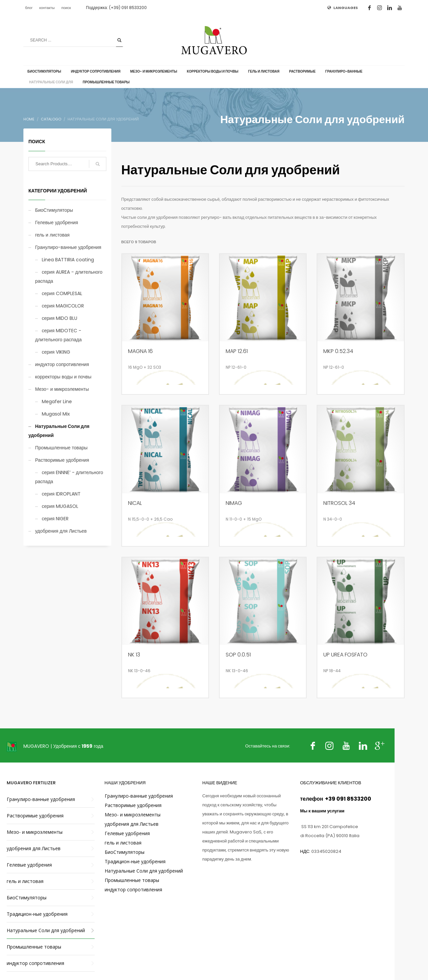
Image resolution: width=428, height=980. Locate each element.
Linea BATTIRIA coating (68, 260)
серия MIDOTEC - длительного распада (58, 335)
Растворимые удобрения (62, 460)
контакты (47, 8)
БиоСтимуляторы (54, 210)
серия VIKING (56, 352)
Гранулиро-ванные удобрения (68, 247)
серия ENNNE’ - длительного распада (69, 477)
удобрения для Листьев (61, 531)
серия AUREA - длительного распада (69, 277)
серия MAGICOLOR (63, 306)
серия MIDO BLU (60, 318)
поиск (66, 8)
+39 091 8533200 (348, 799)
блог (29, 8)
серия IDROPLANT (61, 494)
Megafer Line (57, 402)
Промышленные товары (61, 448)
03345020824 (326, 851)
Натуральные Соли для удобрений (59, 431)
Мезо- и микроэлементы (62, 389)
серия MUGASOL (60, 506)
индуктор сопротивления (62, 364)
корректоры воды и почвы (63, 377)
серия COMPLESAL (62, 293)
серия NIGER (55, 519)
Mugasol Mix (56, 414)
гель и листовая (52, 235)
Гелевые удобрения (57, 222)
